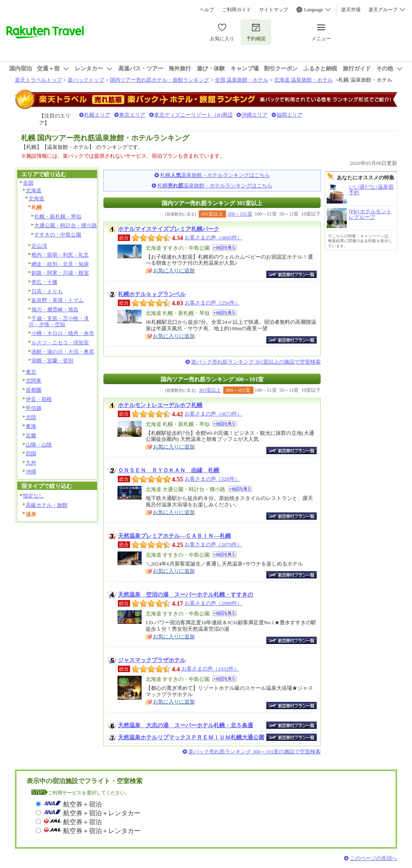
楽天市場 (351, 10)
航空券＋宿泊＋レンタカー (102, 813)
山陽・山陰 (39, 445)
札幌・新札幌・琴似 (58, 217)
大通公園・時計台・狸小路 (66, 225)
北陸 (31, 417)
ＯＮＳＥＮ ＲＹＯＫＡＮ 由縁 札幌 (169, 470)
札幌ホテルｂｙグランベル (152, 294)
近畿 (31, 435)
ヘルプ (207, 10)
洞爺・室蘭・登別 (52, 361)
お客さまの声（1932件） (210, 669)
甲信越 (34, 408)
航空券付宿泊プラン (291, 274)
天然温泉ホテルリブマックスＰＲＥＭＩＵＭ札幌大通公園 (191, 737)
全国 (28, 183)
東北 (31, 372)
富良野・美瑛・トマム (58, 300)
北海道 (34, 190)
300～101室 (240, 214)
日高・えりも (47, 291)
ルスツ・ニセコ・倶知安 (60, 342)
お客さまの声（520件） (212, 479)
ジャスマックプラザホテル (152, 660)
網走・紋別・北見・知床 (60, 264)
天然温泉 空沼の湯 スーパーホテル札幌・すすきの (185, 594)
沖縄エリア (254, 115)
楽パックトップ (86, 80)
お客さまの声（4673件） (213, 414)
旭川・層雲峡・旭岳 (55, 310)
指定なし (33, 496)
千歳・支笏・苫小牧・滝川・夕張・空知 (59, 321)
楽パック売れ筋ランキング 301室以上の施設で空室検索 (256, 362)
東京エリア (132, 115)
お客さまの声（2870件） (213, 544)
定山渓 (39, 246)
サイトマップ (274, 10)
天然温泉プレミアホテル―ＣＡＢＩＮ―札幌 (174, 536)
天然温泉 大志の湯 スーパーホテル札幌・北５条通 (185, 725)
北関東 (34, 381)
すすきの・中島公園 (58, 235)
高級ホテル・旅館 (47, 505)
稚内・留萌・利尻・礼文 (60, 255)
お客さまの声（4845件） (213, 238)
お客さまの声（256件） (212, 303)
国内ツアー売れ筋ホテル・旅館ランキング (160, 80)
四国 (31, 454)
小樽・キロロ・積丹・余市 (63, 333)
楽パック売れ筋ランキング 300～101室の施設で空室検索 (254, 752)
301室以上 (210, 390)
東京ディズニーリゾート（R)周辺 (193, 115)
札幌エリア (97, 115)
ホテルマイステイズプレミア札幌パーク (169, 229)
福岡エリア (289, 115)
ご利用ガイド (237, 10)
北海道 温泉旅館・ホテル (303, 80)
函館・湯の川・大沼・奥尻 (63, 352)
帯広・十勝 (44, 282)
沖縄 (31, 472)
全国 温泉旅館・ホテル (242, 80)
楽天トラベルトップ (38, 80)
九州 (31, 463)
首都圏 (34, 390)
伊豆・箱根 (39, 399)
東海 (31, 426)
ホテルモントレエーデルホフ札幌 (160, 405)
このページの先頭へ (374, 858)
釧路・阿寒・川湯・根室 (60, 273)
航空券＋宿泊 (82, 804)
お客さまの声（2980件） (213, 603)
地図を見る (225, 248)
